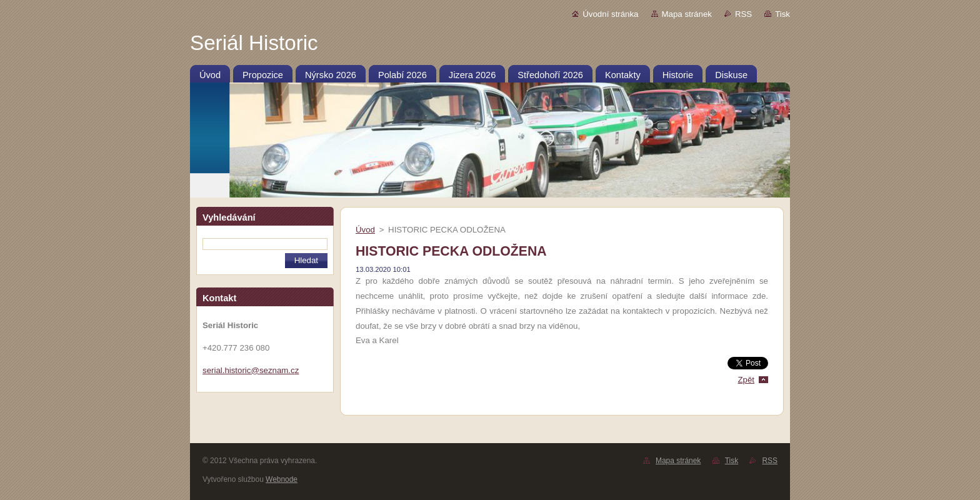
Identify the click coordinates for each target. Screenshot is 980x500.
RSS (743, 14)
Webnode (282, 479)
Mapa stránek (687, 14)
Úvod (365, 230)
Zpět (746, 380)
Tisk (782, 14)
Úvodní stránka (610, 14)
